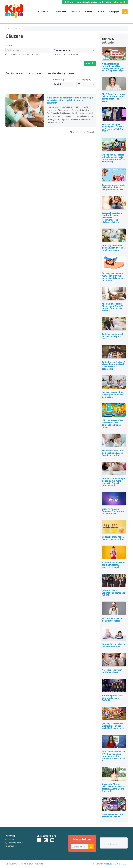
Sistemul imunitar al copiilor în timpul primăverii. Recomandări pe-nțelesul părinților (112, 217)
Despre (10, 840)
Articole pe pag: (84, 79)
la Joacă (62, 12)
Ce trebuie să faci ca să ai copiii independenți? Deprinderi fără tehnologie (114, 366)
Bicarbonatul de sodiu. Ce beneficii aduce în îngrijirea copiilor (113, 453)
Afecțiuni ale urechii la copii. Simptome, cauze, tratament (113, 565)
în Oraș (77, 12)
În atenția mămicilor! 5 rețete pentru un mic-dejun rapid (113, 395)
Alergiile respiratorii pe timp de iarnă (113, 671)
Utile (102, 12)
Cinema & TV (45, 12)
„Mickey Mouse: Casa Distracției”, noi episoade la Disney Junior (112, 424)
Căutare (17, 29)
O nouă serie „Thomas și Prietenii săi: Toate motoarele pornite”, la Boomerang (113, 158)
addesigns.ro (109, 864)
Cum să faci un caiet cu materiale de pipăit (113, 645)
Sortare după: (59, 79)
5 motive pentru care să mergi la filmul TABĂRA (113, 698)
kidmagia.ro (114, 844)
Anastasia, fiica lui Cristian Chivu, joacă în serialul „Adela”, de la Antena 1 (113, 788)
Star (90, 12)
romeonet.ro (122, 864)
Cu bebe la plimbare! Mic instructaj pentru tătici (113, 336)
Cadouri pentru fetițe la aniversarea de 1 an (113, 538)
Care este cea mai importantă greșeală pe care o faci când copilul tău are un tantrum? (70, 100)
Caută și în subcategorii (65, 55)
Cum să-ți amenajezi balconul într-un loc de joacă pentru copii (113, 248)
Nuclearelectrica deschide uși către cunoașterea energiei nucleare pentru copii (113, 67)
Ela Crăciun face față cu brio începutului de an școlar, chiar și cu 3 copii (114, 98)
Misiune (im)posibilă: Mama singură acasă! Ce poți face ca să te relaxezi (112, 307)
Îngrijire (115, 12)
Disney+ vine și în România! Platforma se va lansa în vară (113, 511)
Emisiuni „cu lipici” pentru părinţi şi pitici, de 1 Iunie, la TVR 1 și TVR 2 (113, 128)
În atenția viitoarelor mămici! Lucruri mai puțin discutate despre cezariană (114, 277)
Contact (10, 846)
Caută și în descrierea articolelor (22, 55)
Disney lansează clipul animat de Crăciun (113, 816)
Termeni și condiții (14, 843)
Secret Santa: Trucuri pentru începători (113, 620)
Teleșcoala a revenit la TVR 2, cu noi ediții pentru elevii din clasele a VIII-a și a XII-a (113, 756)
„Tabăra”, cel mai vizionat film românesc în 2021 (113, 593)
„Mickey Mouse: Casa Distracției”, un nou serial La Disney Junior (113, 726)
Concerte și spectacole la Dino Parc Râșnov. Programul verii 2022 (113, 187)
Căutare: (10, 45)
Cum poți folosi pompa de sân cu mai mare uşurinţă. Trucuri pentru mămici (113, 482)
